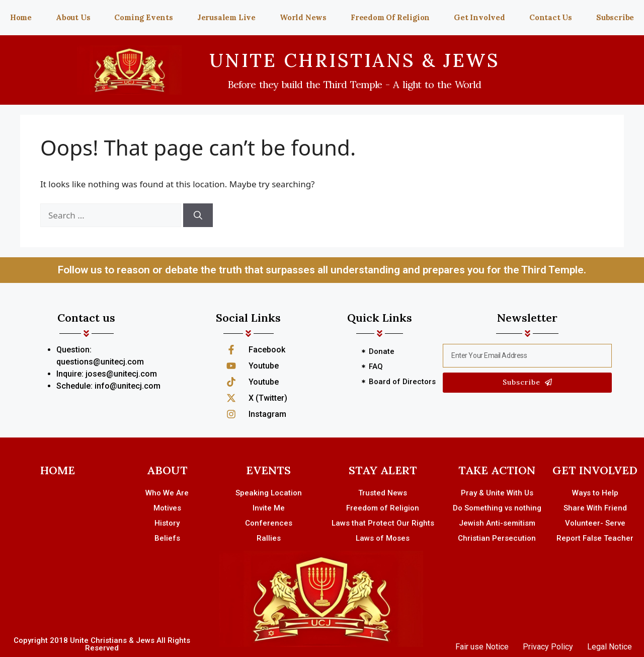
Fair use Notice (482, 647)
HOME (58, 470)
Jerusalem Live (226, 17)
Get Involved (479, 17)
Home (21, 17)
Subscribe (615, 17)
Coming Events (143, 17)
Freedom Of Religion (390, 17)
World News (303, 17)
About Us (73, 17)
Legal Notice (610, 647)
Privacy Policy (548, 647)
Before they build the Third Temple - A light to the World (354, 84)
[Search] (198, 215)
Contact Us (551, 17)
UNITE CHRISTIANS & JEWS (355, 60)
